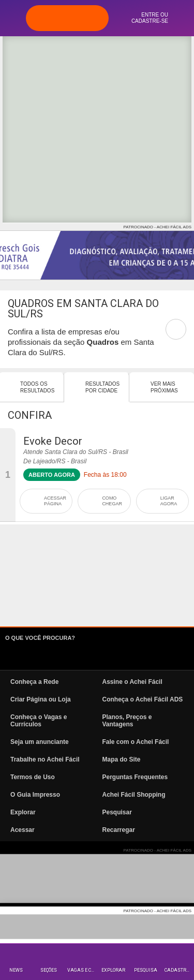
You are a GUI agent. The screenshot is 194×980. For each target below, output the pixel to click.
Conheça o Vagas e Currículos (39, 721)
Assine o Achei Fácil (132, 682)
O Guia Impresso (35, 795)
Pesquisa (146, 970)
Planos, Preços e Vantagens (127, 721)
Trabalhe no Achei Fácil (45, 759)
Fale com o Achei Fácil (136, 742)
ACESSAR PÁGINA (55, 501)
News (16, 970)
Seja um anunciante (40, 742)
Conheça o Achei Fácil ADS (143, 699)
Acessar (23, 830)
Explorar (113, 970)
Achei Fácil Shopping (134, 795)
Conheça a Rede (34, 682)
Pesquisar (117, 812)
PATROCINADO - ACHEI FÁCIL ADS (158, 227)
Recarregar (119, 830)
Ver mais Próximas (164, 387)
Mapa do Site (122, 759)
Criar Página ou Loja (41, 699)
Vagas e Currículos (82, 970)
